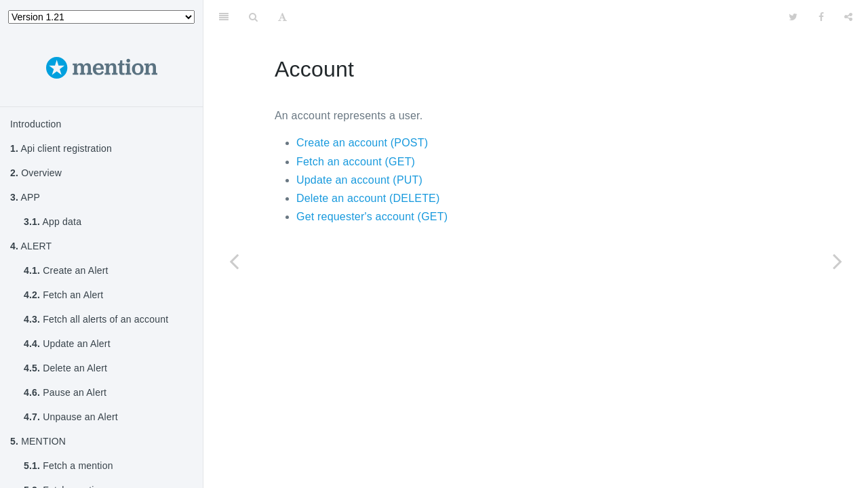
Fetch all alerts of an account (96, 319)
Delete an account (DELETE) (368, 198)
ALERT (31, 246)
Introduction (36, 124)
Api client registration (61, 148)
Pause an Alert (65, 392)
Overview (36, 173)
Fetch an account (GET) (356, 162)
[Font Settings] (282, 17)
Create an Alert (66, 270)
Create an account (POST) (362, 143)
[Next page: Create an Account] (837, 261)
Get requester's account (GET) (372, 217)
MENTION (38, 441)
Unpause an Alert (71, 417)
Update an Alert (67, 344)
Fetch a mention (68, 466)
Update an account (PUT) (359, 180)
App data (53, 222)
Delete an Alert (65, 368)
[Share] (848, 17)
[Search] (253, 17)
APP (25, 197)
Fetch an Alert (63, 295)
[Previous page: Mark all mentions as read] (234, 261)
